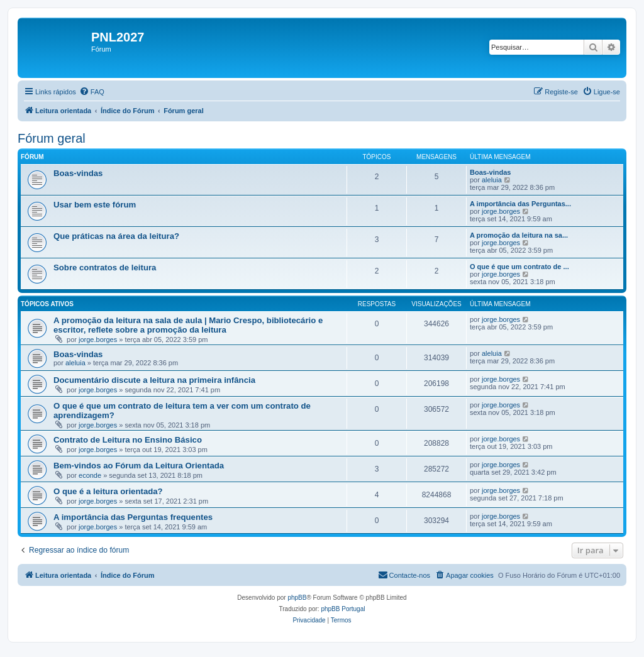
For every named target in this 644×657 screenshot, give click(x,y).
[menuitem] (92, 92)
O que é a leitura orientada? (108, 491)
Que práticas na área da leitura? (116, 236)
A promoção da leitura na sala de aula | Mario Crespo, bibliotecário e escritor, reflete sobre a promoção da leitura (188, 325)
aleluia (492, 180)
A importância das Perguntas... (520, 204)
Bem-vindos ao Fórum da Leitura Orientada (139, 466)
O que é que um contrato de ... (519, 267)
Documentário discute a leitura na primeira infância (154, 380)
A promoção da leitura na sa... (519, 235)
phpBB (297, 598)
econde (90, 475)
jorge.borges (501, 211)
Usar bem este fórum (95, 205)
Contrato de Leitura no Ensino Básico (128, 440)
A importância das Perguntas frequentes (133, 517)
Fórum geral (52, 138)
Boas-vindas (78, 173)
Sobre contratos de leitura (105, 268)
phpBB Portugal (343, 609)
